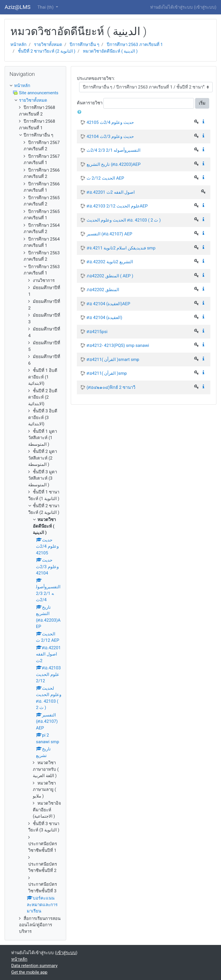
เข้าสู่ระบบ (205, 7)
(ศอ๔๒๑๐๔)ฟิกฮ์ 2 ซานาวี (111, 387)
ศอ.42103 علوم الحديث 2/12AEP (117, 206)
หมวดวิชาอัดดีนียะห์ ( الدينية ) (110, 51)
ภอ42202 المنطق (103, 290)
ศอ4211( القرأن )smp (107, 373)
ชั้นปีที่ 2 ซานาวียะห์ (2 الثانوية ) (47, 51)
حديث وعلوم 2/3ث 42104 (110, 137)
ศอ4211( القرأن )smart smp (113, 360)
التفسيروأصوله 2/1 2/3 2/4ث (114, 150)
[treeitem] (35, 86)
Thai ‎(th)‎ (46, 7)
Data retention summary (34, 966)
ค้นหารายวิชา (90, 103)
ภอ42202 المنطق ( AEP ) (110, 276)
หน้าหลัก (18, 45)
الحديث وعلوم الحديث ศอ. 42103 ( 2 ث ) (124, 220)
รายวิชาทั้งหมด (48, 45)
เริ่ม (202, 103)
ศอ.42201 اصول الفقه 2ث (111, 192)
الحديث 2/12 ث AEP (105, 178)
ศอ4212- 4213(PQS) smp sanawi (118, 345)
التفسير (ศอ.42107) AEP (109, 234)
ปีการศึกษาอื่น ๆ (84, 45)
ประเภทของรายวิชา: (96, 78)
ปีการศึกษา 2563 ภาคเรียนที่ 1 (135, 45)
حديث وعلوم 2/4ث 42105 (110, 122)
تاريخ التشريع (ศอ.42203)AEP (114, 164)
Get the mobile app (29, 972)
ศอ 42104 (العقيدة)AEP (108, 304)
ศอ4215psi (97, 332)
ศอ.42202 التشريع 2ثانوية (110, 262)
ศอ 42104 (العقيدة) (104, 318)
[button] (81, 112)
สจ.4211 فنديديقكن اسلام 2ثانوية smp (121, 248)
